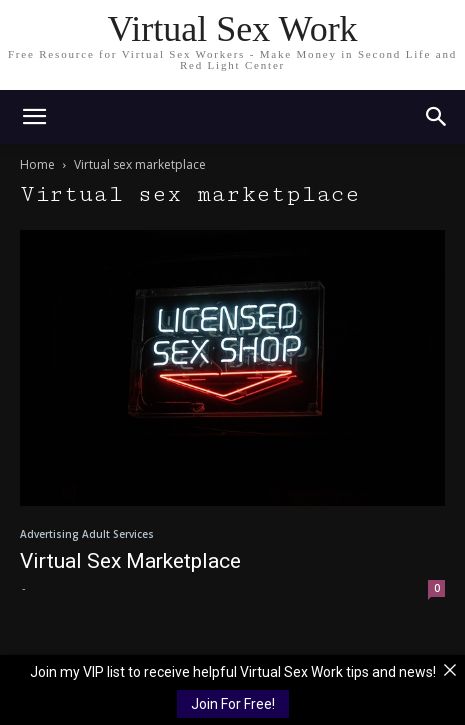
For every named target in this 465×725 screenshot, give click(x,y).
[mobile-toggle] (34, 117)
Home (37, 164)
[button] (437, 117)
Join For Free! (233, 704)
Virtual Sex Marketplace (130, 561)
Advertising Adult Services (87, 534)
